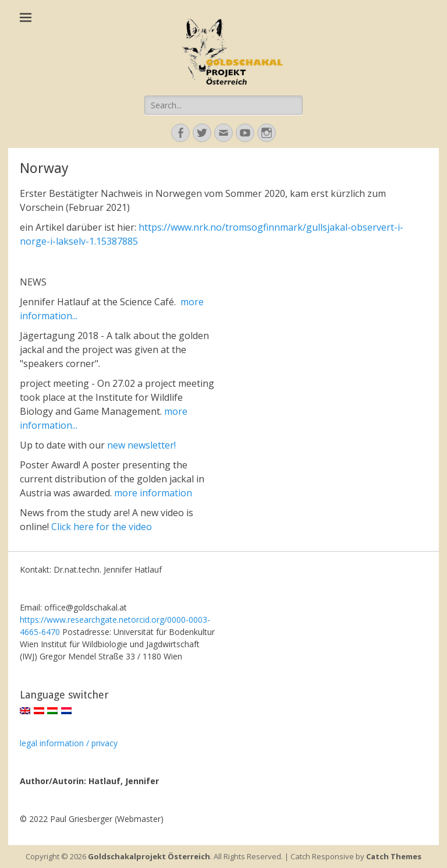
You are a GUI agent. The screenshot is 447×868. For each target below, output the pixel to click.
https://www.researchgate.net (75, 620)
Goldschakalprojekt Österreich (149, 856)
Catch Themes (394, 856)
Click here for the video (102, 527)
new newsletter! (141, 445)
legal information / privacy (69, 743)
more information (153, 493)
